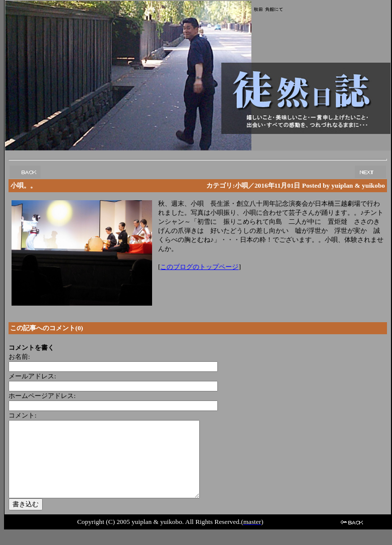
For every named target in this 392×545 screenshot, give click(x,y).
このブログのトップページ (199, 267)
